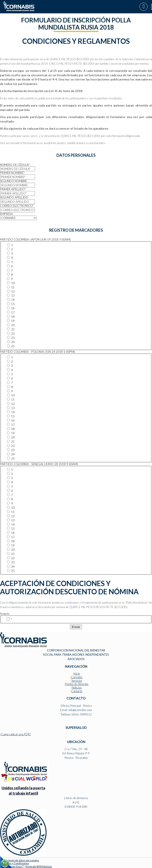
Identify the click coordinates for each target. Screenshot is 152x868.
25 (11, 346)
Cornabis (77, 677)
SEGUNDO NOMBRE (13, 181)
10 (11, 283)
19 (11, 321)
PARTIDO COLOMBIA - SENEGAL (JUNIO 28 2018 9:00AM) (39, 464)
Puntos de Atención (77, 684)
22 (11, 334)
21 (11, 329)
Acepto (5, 614)
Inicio (77, 673)
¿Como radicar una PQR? (15, 734)
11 (11, 287)
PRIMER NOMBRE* (12, 173)
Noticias (77, 687)
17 (11, 312)
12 (11, 291)
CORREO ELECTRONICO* (17, 206)
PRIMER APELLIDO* (13, 189)
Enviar (76, 627)
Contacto (77, 691)
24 (11, 342)
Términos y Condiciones (14, 863)
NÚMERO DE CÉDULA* (15, 165)
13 (11, 295)
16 (11, 308)
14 (11, 300)
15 (11, 304)
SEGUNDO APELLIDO (14, 197)
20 (11, 325)
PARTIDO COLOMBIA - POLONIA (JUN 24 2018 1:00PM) (37, 352)
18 (11, 317)
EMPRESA (6, 214)
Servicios (77, 681)
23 (11, 338)
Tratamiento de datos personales (20, 860)
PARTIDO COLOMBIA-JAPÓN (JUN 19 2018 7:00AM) (35, 239)
